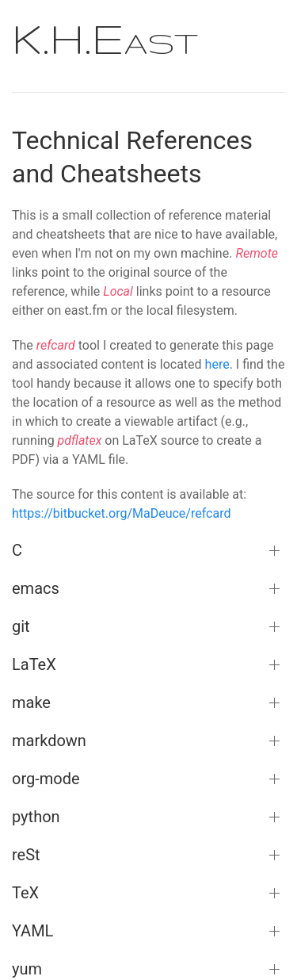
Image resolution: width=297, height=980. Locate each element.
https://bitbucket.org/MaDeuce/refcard (121, 513)
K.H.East (105, 38)
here (217, 364)
